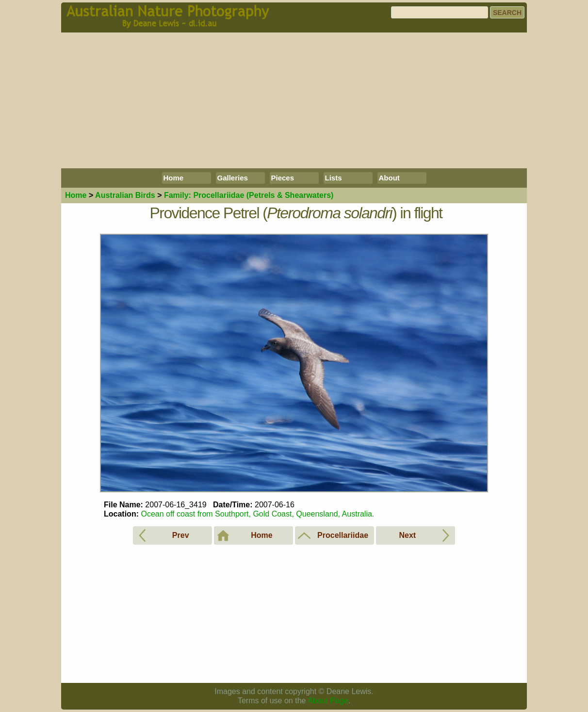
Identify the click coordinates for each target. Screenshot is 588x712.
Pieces (283, 178)
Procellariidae (249, 195)
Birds (125, 195)
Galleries (233, 178)
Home (174, 178)
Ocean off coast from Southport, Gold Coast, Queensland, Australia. (257, 514)
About (389, 178)
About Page (328, 701)
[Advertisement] (294, 100)
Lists (334, 178)
